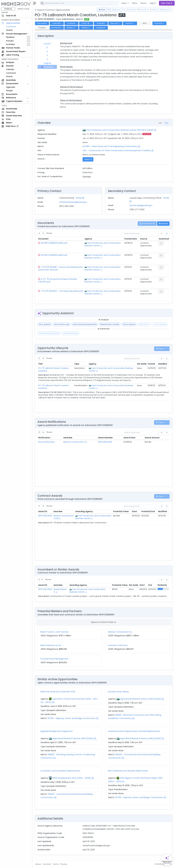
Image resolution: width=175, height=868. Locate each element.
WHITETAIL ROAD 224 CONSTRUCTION (58, 692)
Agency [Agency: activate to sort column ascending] (88, 239)
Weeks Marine (60, 589)
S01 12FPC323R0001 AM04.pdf (54, 243)
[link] (167, 234)
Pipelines (10, 37)
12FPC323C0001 (105, 442)
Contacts (71, 23)
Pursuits (10, 41)
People (9, 91)
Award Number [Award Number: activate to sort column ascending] (105, 438)
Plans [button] (135, 3)
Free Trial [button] (167, 3)
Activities (10, 44)
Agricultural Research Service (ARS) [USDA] (140, 699)
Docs (86, 23)
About (38, 864)
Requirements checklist (110, 324)
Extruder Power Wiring (118, 692)
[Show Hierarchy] (155, 130)
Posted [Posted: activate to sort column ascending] (151, 364)
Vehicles (10, 69)
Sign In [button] (153, 3)
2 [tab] (47, 59)
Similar (86, 28)
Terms (56, 864)
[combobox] (79, 3)
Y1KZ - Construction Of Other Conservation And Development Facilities (117, 151)
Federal (8, 9)
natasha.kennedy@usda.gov (73, 202)
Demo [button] (143, 3)
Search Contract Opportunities (52, 10)
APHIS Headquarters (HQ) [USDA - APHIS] (71, 778)
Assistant (101, 23)
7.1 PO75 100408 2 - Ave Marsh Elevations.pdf (62, 291)
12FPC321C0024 (45, 589)
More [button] (124, 3)
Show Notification (46, 442)
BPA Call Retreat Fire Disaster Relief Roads (128, 771)
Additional (101, 28)
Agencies (11, 87)
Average (87, 176)
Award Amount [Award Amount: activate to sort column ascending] (152, 438)
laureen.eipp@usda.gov (141, 205)
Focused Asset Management (54, 659)
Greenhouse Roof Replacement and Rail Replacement (134, 731)
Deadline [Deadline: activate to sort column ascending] (163, 364)
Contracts (11, 27)
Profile (80, 198)
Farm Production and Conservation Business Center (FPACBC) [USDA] (120, 130)
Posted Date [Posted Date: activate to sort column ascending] (131, 239)
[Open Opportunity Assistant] (167, 860)
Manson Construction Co (75, 442)
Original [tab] (47, 63)
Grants (9, 30)
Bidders (71, 28)
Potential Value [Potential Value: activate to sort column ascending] (121, 511)
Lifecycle (115, 23)
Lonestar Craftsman (118, 645)
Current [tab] (47, 44)
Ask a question (45, 324)
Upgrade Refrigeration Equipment (57, 731)
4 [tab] (47, 52)
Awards (130, 23)
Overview (57, 23)
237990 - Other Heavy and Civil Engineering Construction (110, 146)
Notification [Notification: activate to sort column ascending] (44, 438)
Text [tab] (166, 123)
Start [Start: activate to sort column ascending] (134, 511)
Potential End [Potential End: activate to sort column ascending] (148, 511)
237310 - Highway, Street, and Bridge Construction (72, 718)
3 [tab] (47, 55)
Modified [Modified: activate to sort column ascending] (162, 511)
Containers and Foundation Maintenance (60, 771)
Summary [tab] (47, 67)
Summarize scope (62, 324)
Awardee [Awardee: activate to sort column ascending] (68, 438)
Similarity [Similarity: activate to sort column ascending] (162, 585)
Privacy (64, 864)
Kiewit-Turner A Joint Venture (54, 632)
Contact (47, 864)
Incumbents (57, 28)
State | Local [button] (23, 9)
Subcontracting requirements (85, 324)
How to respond (129, 324)
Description (42, 23)
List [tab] (160, 123)
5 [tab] (47, 48)
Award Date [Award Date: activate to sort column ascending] (129, 438)
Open (88, 159)
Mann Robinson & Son (51, 645)
